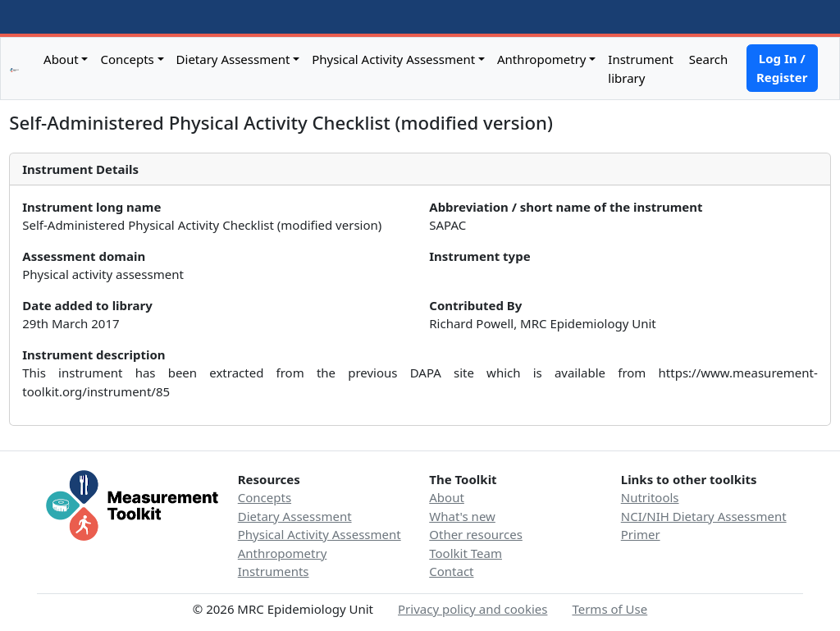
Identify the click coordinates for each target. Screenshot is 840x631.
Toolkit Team (466, 553)
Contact (451, 571)
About (61, 59)
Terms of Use (609, 609)
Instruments (274, 571)
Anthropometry (542, 59)
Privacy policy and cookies (472, 609)
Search (707, 59)
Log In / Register (782, 68)
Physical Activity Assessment (393, 59)
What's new (462, 516)
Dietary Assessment (233, 59)
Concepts (127, 59)
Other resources (476, 534)
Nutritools (650, 497)
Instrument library (641, 69)
